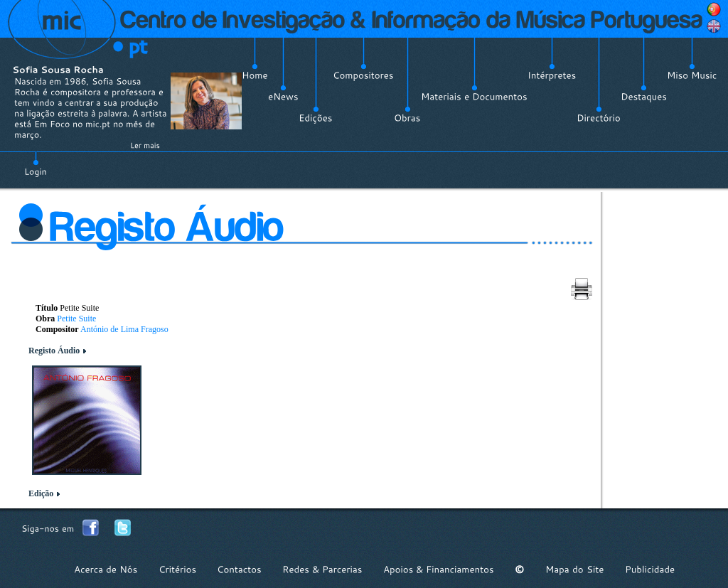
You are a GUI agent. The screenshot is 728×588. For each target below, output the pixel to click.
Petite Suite (76, 319)
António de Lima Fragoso (124, 329)
